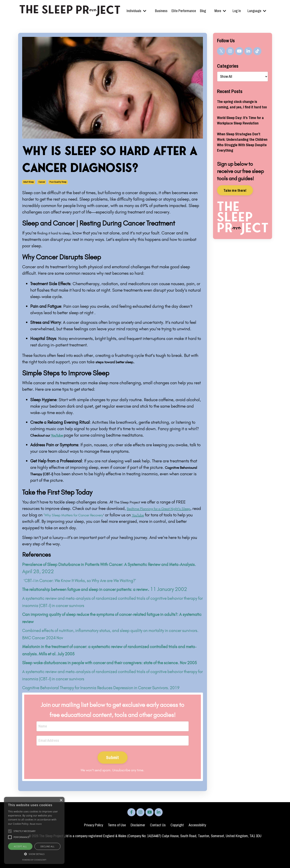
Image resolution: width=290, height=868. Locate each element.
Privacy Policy (94, 848)
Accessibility (197, 848)
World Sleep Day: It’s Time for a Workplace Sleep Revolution (240, 133)
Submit (113, 780)
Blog (203, 11)
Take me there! (235, 210)
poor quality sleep (58, 182)
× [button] (61, 800)
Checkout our (51, 435)
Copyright (177, 848)
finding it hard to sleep (57, 233)
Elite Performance (184, 11)
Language (257, 11)
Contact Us (158, 848)
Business (161, 11)
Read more (36, 824)
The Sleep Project (130, 502)
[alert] (34, 830)
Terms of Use (117, 848)
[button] (34, 854)
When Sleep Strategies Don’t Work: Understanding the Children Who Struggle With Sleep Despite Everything (242, 160)
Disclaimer (138, 848)
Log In (237, 11)
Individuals (136, 11)
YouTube (175, 515)
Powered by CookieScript (34, 860)
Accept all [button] (20, 846)
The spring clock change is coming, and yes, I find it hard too (240, 108)
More (220, 11)
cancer (42, 182)
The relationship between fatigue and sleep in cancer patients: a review (99, 589)
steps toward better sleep (118, 362)
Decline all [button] (48, 846)
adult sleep (29, 182)
